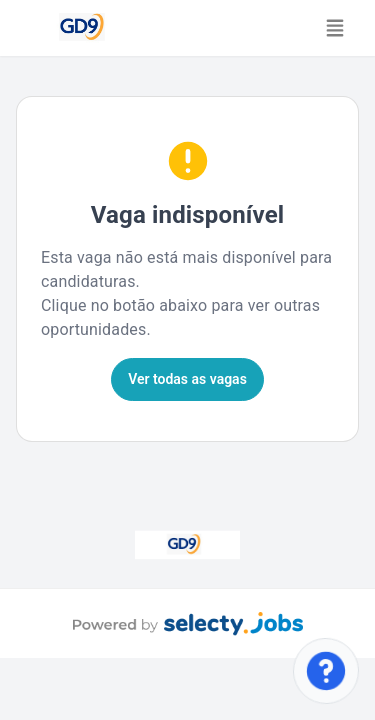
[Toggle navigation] (335, 28)
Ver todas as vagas (187, 379)
